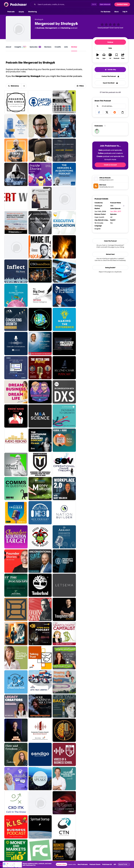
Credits (58, 47)
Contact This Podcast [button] (110, 76)
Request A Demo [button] (62, 864)
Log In (125, 12)
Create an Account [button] (110, 165)
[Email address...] (110, 106)
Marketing (66, 28)
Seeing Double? (110, 268)
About (8, 47)
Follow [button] (110, 42)
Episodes (35, 47)
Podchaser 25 (107, 864)
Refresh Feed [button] (110, 254)
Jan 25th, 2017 (116, 211)
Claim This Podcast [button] (110, 241)
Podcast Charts (95, 864)
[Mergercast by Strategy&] (18, 29)
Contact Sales (122, 4)
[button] (12, 12)
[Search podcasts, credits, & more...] (64, 4)
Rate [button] (110, 48)
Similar (74, 47)
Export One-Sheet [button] (110, 83)
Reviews (48, 47)
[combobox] (72, 4)
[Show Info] (124, 206)
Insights (20, 47)
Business (40, 28)
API (115, 864)
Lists (66, 47)
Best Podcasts (83, 864)
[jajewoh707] (97, 131)
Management (51, 28)
